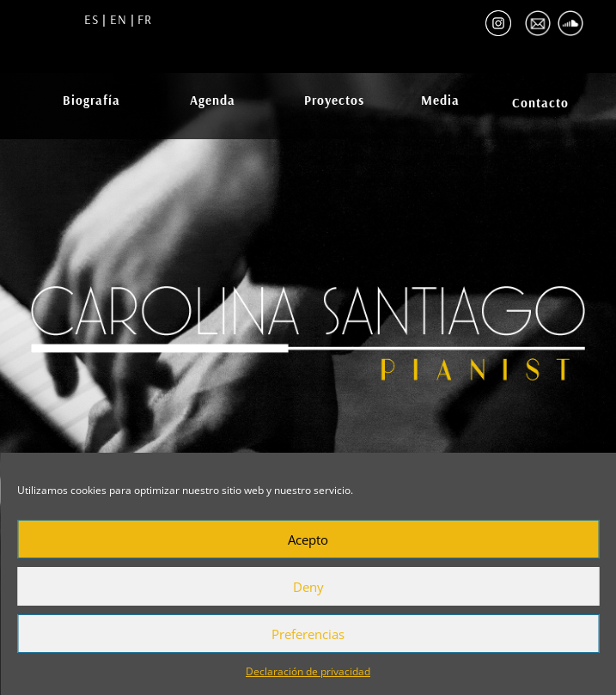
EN (116, 19)
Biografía (91, 100)
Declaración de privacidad (308, 671)
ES (91, 19)
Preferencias (308, 634)
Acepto (308, 540)
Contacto (540, 103)
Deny (308, 587)
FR (145, 19)
